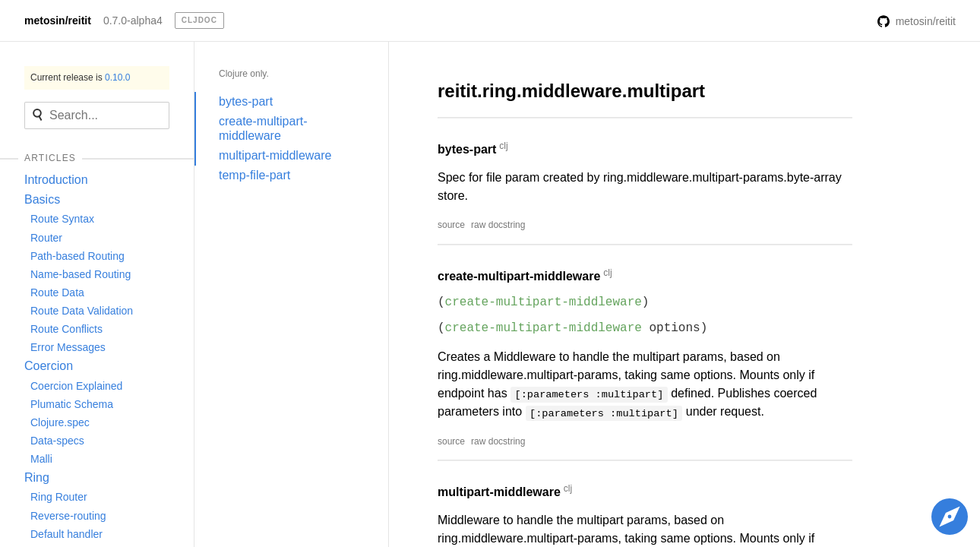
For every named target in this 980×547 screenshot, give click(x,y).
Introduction (56, 180)
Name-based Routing (81, 274)
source (451, 225)
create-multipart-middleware (263, 128)
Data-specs (57, 441)
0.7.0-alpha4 (133, 21)
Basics (42, 199)
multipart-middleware (275, 155)
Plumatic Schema (72, 404)
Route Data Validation (82, 311)
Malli (41, 459)
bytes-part (246, 101)
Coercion (49, 366)
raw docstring (498, 225)
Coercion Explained (76, 386)
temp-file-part (254, 175)
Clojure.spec (60, 422)
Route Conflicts (66, 329)
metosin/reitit (58, 21)
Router (46, 238)
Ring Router (59, 497)
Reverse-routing (68, 516)
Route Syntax (62, 219)
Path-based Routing (77, 256)
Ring (37, 477)
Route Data (57, 292)
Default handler (66, 534)
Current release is (80, 77)
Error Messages (68, 347)
